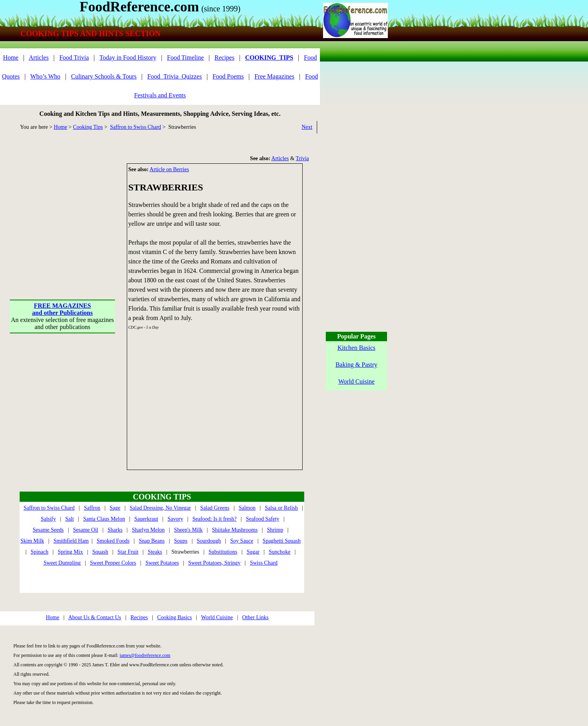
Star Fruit (128, 552)
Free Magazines (274, 76)
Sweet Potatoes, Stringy (214, 563)
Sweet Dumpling (62, 563)
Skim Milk (32, 541)
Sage (115, 508)
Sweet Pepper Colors (113, 563)
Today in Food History (128, 58)
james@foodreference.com (145, 655)
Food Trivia (74, 58)
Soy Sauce (242, 541)
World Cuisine (217, 617)
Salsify (48, 519)
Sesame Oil (86, 530)
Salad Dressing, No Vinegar (160, 508)
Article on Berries (169, 169)
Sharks (115, 530)
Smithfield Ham (71, 541)
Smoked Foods (113, 541)
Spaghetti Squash (282, 541)
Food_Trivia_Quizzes (174, 76)
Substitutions (223, 552)
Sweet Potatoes (162, 563)
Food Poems (228, 76)
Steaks (155, 552)
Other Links (255, 617)
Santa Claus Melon (104, 519)
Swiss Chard (264, 563)
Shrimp (275, 530)
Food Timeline (186, 58)
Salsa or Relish (281, 508)
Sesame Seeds (48, 530)
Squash (100, 552)
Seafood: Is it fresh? (214, 519)
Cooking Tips (88, 127)
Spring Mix (70, 552)
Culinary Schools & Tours (104, 76)
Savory (175, 519)
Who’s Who (45, 76)
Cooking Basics (174, 617)
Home (11, 58)
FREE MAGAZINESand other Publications (62, 309)
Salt (69, 519)
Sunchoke (280, 552)
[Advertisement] (63, 212)
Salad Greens (215, 508)
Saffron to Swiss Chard (135, 127)
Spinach (39, 552)
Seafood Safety (262, 519)
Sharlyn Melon (148, 530)
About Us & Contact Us (95, 617)
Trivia (302, 158)
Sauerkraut (146, 519)
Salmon (247, 508)
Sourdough (209, 541)
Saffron (92, 508)
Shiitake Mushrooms (235, 530)
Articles (39, 58)
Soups (181, 541)
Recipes (225, 58)
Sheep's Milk (188, 530)
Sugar (253, 552)
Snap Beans (152, 541)
